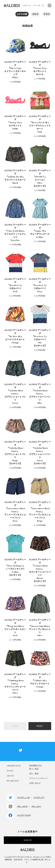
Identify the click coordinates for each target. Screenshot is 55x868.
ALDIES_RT (39, 797)
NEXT (40, 726)
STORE (10, 771)
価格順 (35, 14)
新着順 (47, 14)
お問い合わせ (35, 783)
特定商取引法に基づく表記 (36, 767)
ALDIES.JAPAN (24, 815)
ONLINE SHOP (14, 766)
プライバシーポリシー (39, 778)
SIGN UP (28, 840)
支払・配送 (34, 774)
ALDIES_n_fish (23, 797)
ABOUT (10, 776)
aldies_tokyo (36, 806)
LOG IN (37, 5)
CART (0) (26, 5)
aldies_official (22, 806)
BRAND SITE (13, 781)
